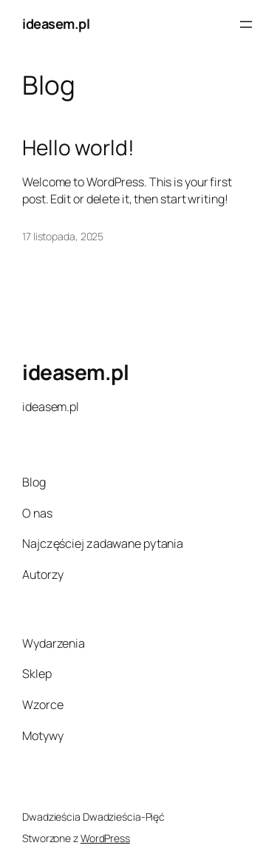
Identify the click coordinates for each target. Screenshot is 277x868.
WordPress (105, 838)
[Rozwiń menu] (246, 24)
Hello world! (78, 148)
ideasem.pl (56, 24)
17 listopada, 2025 (63, 236)
